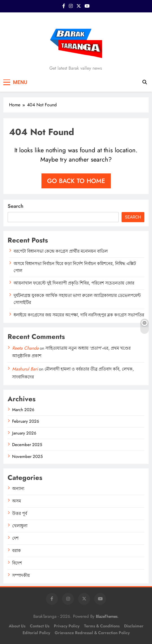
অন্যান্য (18, 489)
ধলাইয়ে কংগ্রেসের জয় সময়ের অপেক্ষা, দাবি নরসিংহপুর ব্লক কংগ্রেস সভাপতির (79, 315)
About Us (17, 626)
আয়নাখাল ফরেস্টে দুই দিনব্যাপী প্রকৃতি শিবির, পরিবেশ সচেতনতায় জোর (74, 283)
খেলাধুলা (20, 526)
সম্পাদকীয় (21, 575)
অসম (16, 501)
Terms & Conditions (102, 626)
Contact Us (40, 626)
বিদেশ (17, 563)
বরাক (16, 551)
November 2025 (27, 456)
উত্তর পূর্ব (20, 513)
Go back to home (76, 181)
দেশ (15, 538)
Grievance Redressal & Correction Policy (92, 633)
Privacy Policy (67, 626)
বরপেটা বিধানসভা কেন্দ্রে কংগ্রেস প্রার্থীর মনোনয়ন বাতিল (61, 251)
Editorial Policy (36, 633)
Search (16, 206)
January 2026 (24, 433)
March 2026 (23, 410)
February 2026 (26, 421)
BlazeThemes (107, 616)
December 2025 (27, 445)
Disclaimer (134, 626)
